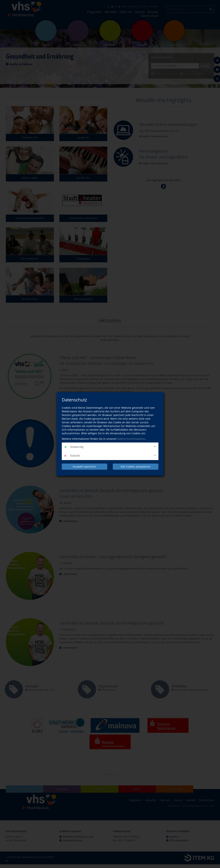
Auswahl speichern (84, 467)
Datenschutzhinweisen (131, 439)
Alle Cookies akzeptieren (135, 467)
